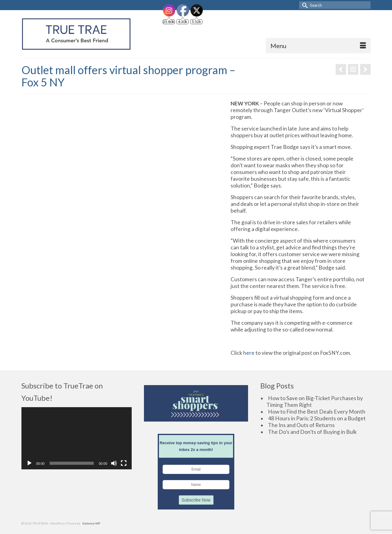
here (249, 353)
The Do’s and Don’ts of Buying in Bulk (312, 432)
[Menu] (318, 46)
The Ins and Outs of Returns (301, 425)
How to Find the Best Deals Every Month (317, 412)
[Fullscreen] (124, 463)
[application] (77, 438)
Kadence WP (91, 523)
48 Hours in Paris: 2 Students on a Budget (317, 418)
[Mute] (114, 463)
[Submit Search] (304, 5)
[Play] (29, 463)
